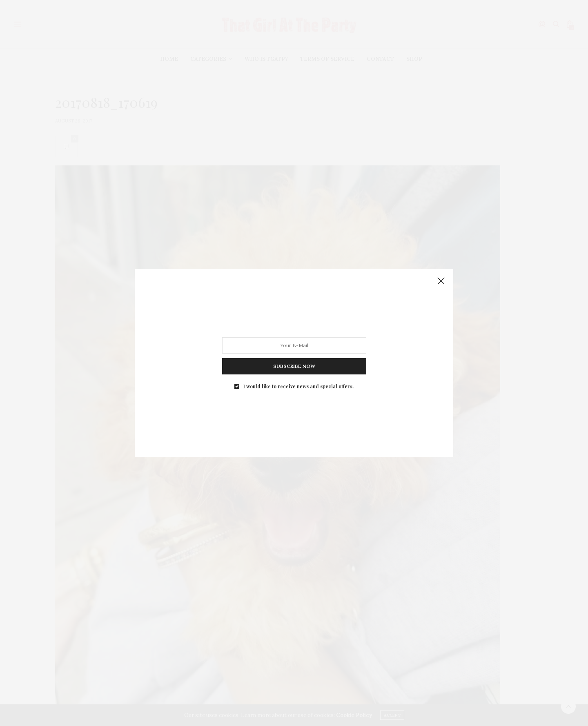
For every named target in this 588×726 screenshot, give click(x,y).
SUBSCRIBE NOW (294, 366)
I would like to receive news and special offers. (298, 386)
